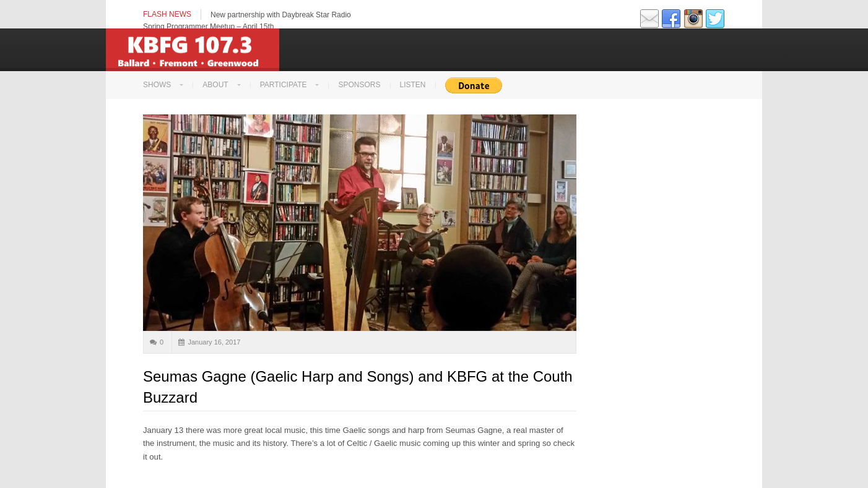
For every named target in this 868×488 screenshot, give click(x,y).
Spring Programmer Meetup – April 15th (208, 27)
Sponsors (359, 85)
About (215, 85)
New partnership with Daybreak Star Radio (281, 15)
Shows (157, 85)
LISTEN (413, 85)
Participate (284, 85)
